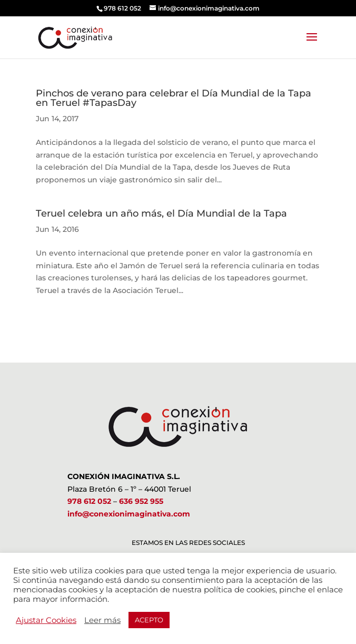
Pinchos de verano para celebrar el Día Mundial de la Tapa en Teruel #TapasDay (174, 98)
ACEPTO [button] (149, 620)
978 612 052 (89, 501)
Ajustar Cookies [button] (46, 620)
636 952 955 (141, 501)
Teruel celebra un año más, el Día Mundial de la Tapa (161, 213)
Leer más (102, 620)
